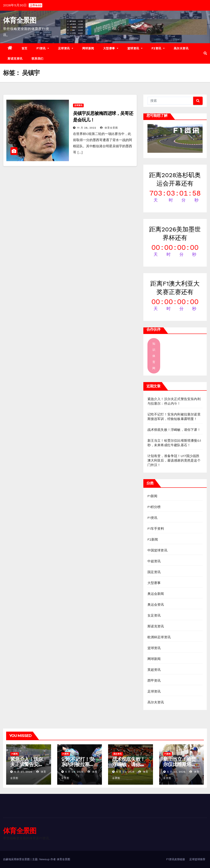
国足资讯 (154, 572)
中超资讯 (154, 561)
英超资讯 (154, 670)
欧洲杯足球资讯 (159, 637)
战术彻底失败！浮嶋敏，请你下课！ (174, 430)
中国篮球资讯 (157, 550)
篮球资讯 (135, 48)
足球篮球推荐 (197, 859)
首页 (25, 48)
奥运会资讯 (156, 605)
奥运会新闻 (156, 594)
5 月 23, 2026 (125, 772)
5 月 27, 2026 (23, 772)
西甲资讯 (154, 681)
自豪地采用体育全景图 (17, 859)
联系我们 (38, 59)
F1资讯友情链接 (176, 859)
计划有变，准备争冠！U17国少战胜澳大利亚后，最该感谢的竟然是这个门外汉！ (174, 460)
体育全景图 (20, 20)
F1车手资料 (156, 529)
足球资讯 (66, 48)
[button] (205, 53)
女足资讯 (154, 615)
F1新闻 (152, 496)
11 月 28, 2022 (87, 128)
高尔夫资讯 (181, 48)
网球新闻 (88, 48)
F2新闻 (153, 539)
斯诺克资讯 (15, 59)
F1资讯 (43, 48)
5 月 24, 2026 (74, 772)
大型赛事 (111, 48)
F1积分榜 (154, 507)
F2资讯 (158, 48)
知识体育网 (154, 356)
